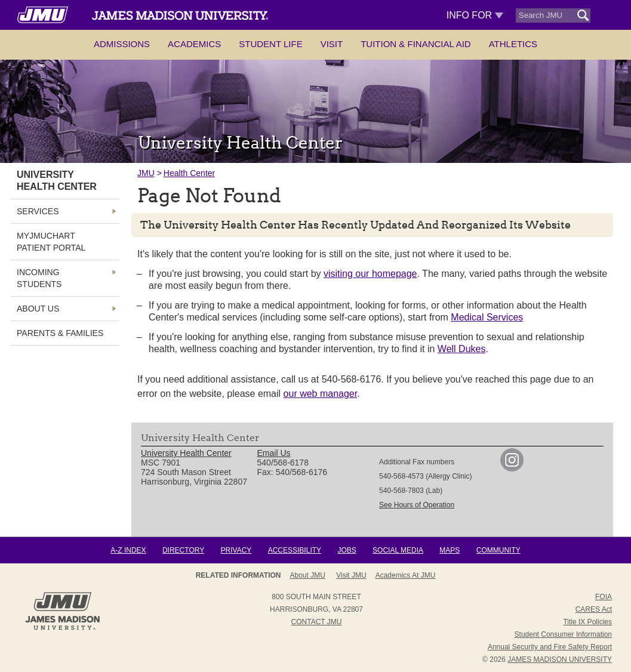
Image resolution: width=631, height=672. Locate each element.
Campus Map (409, 575)
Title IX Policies (587, 622)
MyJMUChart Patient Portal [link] (51, 242)
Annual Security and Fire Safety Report (550, 647)
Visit (332, 44)
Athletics (513, 44)
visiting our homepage (370, 274)
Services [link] (38, 211)
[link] (512, 468)
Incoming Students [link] (39, 278)
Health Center (189, 173)
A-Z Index (128, 550)
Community (498, 550)
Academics (194, 44)
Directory (183, 550)
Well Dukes (462, 349)
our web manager (321, 394)
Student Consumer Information (563, 634)
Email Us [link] (274, 453)
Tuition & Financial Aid (415, 44)
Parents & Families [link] (60, 333)
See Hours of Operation (417, 505)
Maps (450, 550)
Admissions (122, 44)
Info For (475, 15)
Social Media (398, 550)
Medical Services (487, 317)
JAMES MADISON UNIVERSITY (560, 659)
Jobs (347, 550)
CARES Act (594, 609)
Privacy (236, 550)
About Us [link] (38, 309)
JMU (146, 173)
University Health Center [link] (57, 181)
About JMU (312, 575)
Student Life (270, 44)
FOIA (604, 597)
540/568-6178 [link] (283, 463)
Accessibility (295, 550)
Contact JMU (317, 622)
